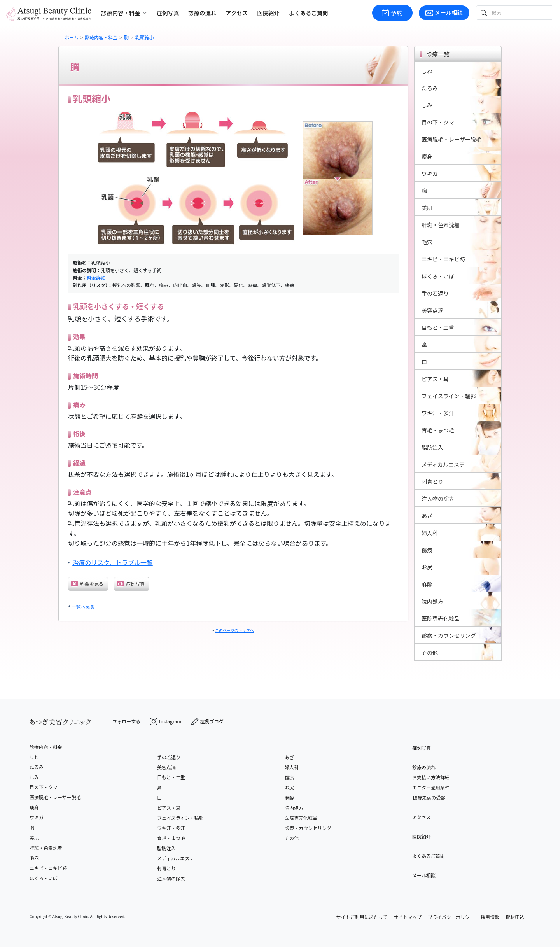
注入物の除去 (171, 878)
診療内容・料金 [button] (124, 13)
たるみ (37, 767)
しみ (34, 777)
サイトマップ (408, 917)
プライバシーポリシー (451, 917)
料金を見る (87, 584)
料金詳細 (96, 277)
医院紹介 (268, 13)
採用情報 (490, 917)
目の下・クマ (44, 787)
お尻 (289, 787)
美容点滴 (166, 767)
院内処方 (294, 808)
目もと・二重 (171, 777)
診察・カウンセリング (308, 828)
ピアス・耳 (169, 808)
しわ (34, 757)
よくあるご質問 (309, 13)
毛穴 (34, 858)
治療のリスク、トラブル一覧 (113, 562)
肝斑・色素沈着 (46, 848)
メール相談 (444, 12)
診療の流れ (202, 13)
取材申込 (515, 917)
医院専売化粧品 (301, 818)
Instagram (166, 721)
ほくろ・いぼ (44, 878)
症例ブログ (207, 721)
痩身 (34, 807)
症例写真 (168, 13)
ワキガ (37, 817)
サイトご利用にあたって (362, 917)
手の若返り (169, 757)
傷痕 (289, 777)
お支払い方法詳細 (431, 777)
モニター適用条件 (431, 787)
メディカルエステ (176, 858)
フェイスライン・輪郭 (180, 818)
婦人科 (292, 767)
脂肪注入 (166, 848)
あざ (289, 757)
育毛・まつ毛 (171, 838)
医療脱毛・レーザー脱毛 (55, 797)
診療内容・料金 (46, 747)
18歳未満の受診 (429, 797)
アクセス (237, 13)
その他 (292, 838)
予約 (392, 13)
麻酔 (289, 797)
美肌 (34, 838)
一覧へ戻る (83, 607)
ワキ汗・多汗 (171, 828)
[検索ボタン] (483, 13)
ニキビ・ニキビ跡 (48, 868)
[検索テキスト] (521, 13)
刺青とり (166, 868)
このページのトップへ (234, 630)
